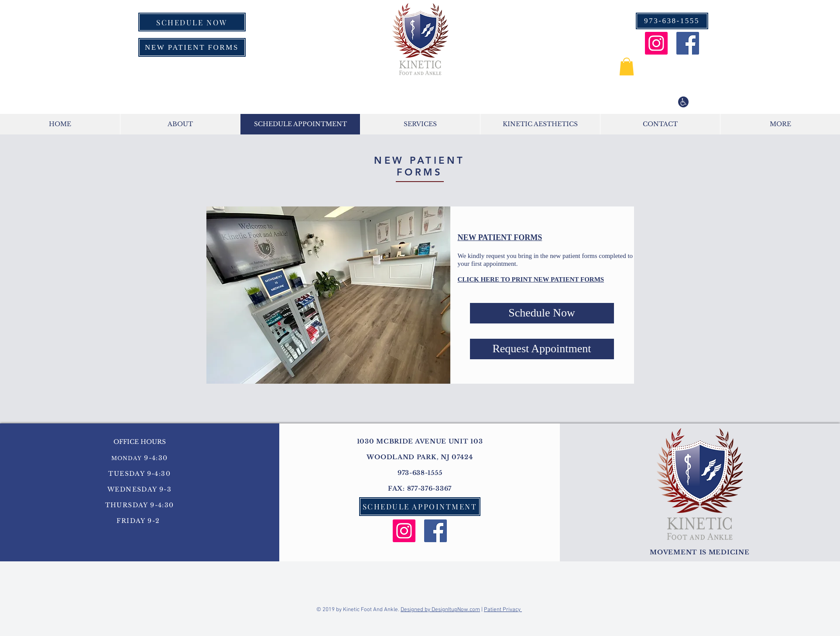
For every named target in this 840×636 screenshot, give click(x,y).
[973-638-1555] (672, 21)
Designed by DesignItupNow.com (440, 610)
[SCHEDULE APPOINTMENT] (420, 507)
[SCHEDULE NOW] (192, 22)
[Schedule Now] (542, 313)
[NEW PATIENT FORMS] (192, 47)
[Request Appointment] (542, 349)
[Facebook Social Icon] (688, 43)
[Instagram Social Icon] (656, 43)
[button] (627, 67)
